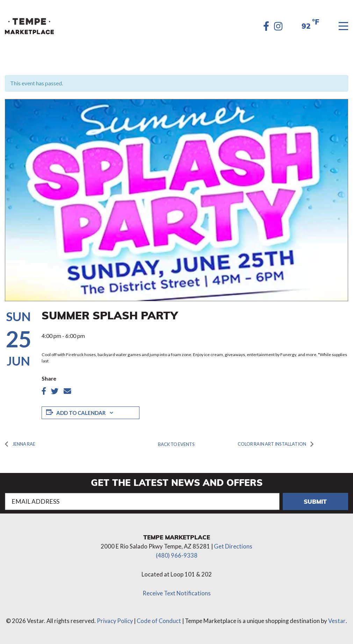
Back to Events (176, 443)
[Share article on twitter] (55, 391)
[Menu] (344, 26)
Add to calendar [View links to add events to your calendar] (80, 412)
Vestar (338, 619)
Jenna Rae (23, 443)
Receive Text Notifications (176, 591)
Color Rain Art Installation (269, 443)
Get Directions (233, 544)
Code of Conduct (160, 619)
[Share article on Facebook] (44, 391)
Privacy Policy (115, 619)
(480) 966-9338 (177, 553)
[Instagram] (278, 26)
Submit (315, 499)
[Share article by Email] (67, 391)
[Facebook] (266, 26)
